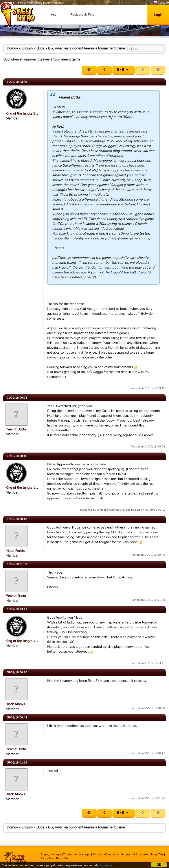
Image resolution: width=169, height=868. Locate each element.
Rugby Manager (51, 855)
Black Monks (15, 704)
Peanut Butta (16, 429)
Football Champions (106, 855)
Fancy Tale (47, 859)
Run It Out (62, 859)
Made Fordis (15, 551)
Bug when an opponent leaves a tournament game (86, 48)
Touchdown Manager (77, 855)
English (27, 48)
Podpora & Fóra (82, 15)
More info (106, 866)
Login (158, 15)
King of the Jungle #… (22, 114)
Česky (159, 3)
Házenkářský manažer (135, 855)
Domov (12, 48)
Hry (53, 15)
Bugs (40, 48)
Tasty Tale (157, 855)
